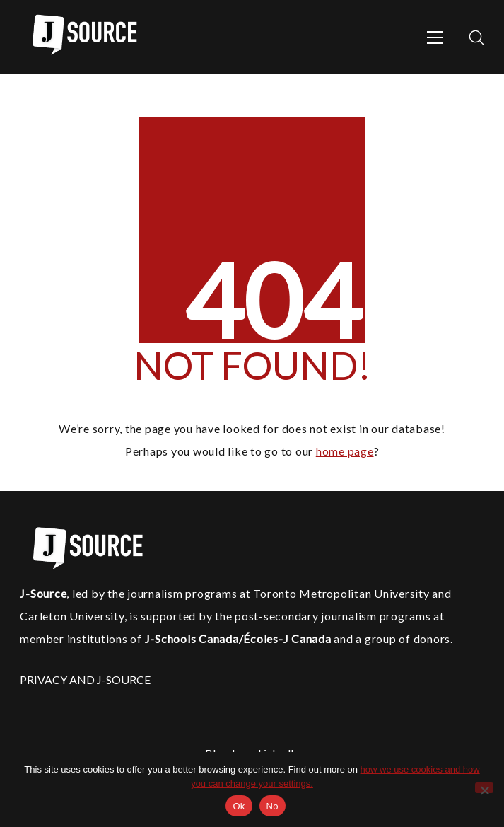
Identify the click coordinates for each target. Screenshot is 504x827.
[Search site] (476, 37)
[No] (484, 788)
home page (345, 451)
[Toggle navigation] (435, 37)
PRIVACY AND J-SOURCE (85, 679)
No (272, 806)
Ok (239, 806)
